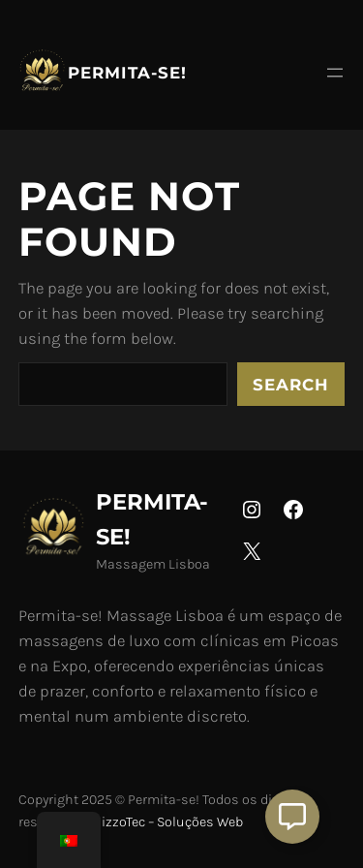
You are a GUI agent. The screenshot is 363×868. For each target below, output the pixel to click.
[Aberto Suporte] (292, 817)
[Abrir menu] (335, 73)
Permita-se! (127, 73)
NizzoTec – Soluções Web (167, 822)
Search (291, 385)
